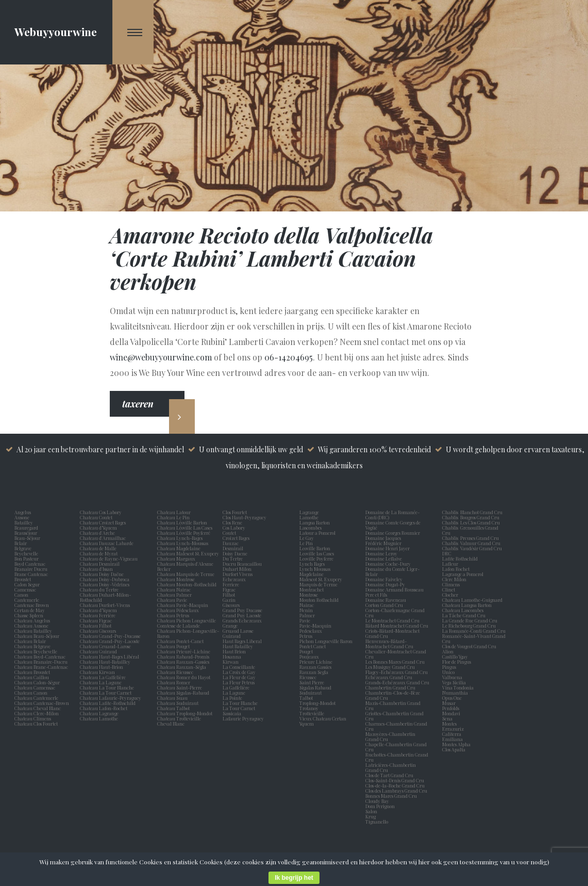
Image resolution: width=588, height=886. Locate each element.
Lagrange (310, 512)
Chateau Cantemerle (37, 698)
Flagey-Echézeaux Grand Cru (397, 672)
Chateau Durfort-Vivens (105, 605)
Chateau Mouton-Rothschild (187, 584)
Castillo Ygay (455, 657)
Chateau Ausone (31, 626)
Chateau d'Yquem (98, 610)
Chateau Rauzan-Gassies (183, 662)
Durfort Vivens (239, 574)
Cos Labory (235, 528)
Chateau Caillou (32, 677)
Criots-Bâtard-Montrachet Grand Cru (392, 633)
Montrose (310, 595)
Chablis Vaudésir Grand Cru (472, 548)
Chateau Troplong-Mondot (185, 713)
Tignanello (377, 822)
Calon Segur (28, 584)
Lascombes (312, 528)
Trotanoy (310, 708)
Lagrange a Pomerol (464, 574)
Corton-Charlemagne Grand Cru (395, 613)
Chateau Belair (30, 641)
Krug (371, 816)
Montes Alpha (456, 744)
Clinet (450, 589)
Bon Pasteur (28, 559)
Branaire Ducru (32, 569)
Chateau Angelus (32, 620)
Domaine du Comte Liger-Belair (392, 571)
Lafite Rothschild (460, 559)
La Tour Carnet (240, 708)
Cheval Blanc (171, 724)
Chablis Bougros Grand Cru (471, 517)
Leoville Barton (316, 548)
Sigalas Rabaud (316, 687)
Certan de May (31, 610)
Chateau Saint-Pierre (180, 687)
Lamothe (310, 517)
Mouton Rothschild (320, 600)
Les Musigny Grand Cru (390, 667)
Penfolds (451, 708)
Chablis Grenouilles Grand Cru (470, 530)
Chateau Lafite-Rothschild (108, 703)
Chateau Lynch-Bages (180, 538)
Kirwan (232, 662)
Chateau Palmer (174, 595)
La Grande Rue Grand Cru (470, 620)
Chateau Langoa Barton (467, 605)
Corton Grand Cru (384, 605)
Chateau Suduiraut (178, 703)
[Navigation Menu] (133, 32)
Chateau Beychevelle (36, 651)
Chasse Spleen (29, 615)
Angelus (23, 512)
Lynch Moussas (316, 569)
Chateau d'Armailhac (103, 538)
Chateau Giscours (98, 631)
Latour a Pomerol (318, 533)
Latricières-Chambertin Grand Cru (391, 767)
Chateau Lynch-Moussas (183, 543)
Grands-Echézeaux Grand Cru (397, 682)
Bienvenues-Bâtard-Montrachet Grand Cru (389, 644)
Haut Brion (235, 651)
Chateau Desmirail (100, 564)
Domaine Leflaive (384, 559)
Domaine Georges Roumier (393, 533)
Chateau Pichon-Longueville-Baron (188, 633)
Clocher (451, 595)
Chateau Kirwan (97, 672)
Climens (452, 584)
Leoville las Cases (318, 553)
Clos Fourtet (235, 512)
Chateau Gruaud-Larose (105, 646)
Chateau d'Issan (96, 569)
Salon (371, 811)
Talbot (307, 698)
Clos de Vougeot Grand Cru (469, 646)
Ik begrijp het (294, 878)
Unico (449, 672)
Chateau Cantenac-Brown (42, 703)
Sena (447, 718)
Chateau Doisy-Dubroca (105, 579)
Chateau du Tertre (99, 589)
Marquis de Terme (320, 584)
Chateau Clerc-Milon (37, 713)
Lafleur (451, 564)
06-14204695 (289, 357)
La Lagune (235, 693)
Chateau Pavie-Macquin (183, 605)
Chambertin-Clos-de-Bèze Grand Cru (393, 695)
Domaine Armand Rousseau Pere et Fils (394, 592)
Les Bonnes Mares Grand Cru (395, 662)
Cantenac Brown (33, 605)
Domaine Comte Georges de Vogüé (393, 525)
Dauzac (231, 543)
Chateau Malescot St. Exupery (188, 553)
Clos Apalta (454, 749)
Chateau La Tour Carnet (106, 693)
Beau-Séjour (27, 538)
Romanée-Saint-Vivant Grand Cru (474, 638)
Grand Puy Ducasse (243, 610)
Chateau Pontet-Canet (180, 641)
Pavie (305, 620)
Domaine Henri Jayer (388, 548)
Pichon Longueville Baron (327, 641)
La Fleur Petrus (240, 682)
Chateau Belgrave (33, 646)
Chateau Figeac (96, 620)
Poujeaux (310, 657)
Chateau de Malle (98, 548)
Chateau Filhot (96, 626)
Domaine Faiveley (384, 579)
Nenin (306, 610)
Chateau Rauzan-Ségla (182, 667)
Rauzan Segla (315, 672)
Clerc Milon (455, 579)
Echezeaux (235, 579)
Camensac (26, 589)
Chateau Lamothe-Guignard (472, 600)
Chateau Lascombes (463, 610)
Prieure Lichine (317, 662)
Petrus (307, 636)
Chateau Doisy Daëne (102, 574)
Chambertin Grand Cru (390, 687)
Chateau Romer (174, 682)
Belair (21, 543)
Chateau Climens (33, 718)
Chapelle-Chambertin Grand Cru (396, 747)
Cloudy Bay (377, 801)
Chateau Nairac (174, 589)
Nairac (308, 605)
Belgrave (24, 548)
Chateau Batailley (33, 631)
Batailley (25, 522)
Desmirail (234, 548)
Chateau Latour (174, 512)
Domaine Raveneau (386, 600)
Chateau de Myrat (99, 553)
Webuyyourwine (56, 31)
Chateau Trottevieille (179, 718)
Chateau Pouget (173, 646)
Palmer (308, 615)
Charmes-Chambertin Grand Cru (396, 726)
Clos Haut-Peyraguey (245, 517)
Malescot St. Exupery (322, 579)
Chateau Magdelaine (179, 548)
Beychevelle (27, 553)
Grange (231, 626)
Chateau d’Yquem (98, 528)
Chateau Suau (172, 698)
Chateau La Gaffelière (103, 677)
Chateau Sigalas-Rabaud (183, 693)
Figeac (229, 589)
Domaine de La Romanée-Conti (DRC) (392, 515)
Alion (449, 651)
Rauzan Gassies (316, 667)
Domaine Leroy (381, 553)
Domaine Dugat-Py (386, 584)
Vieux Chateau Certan (324, 718)
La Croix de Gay (240, 672)
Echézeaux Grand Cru (389, 677)
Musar (450, 703)
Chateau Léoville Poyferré (184, 533)
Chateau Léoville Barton (182, 522)
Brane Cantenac (32, 574)
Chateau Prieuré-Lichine (184, 651)
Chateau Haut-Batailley (105, 662)
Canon (21, 595)
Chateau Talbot (173, 708)
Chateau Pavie (172, 600)
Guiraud (233, 636)
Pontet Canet (314, 646)
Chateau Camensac (35, 687)
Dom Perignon (380, 806)
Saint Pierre (313, 682)
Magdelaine (312, 574)
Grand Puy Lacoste (243, 615)
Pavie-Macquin (316, 626)
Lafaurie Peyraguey (244, 718)
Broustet (24, 579)
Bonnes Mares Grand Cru (391, 796)
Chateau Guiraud (98, 651)
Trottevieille (312, 713)
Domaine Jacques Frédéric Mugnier (383, 540)
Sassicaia (233, 713)
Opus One (453, 698)
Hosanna (233, 657)
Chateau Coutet (96, 517)
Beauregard (27, 528)
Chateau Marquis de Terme (186, 574)
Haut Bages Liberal (243, 641)
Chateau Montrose (176, 579)
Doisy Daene (236, 553)
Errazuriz (453, 729)
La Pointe (233, 698)
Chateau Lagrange (99, 713)
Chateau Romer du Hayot (184, 677)
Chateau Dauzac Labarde (107, 543)
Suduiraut (312, 693)
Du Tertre (234, 559)
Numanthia (455, 693)
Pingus (449, 667)
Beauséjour (26, 533)
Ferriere (232, 584)
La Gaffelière (236, 687)
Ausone (22, 517)
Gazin (230, 600)
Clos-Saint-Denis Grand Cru (395, 780)
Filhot (229, 595)
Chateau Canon (31, 693)
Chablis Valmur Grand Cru (471, 543)
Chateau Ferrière (98, 615)
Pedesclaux (312, 631)
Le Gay (308, 538)
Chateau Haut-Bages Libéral (110, 657)
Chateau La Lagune (101, 682)
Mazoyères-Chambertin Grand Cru (390, 736)
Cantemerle (28, 600)
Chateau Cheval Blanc (38, 708)
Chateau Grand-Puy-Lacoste (110, 641)
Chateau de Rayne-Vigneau (109, 559)
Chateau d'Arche (97, 533)
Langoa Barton (316, 522)
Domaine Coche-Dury (389, 564)
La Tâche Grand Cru (464, 615)
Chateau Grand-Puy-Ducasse (110, 636)
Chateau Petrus (174, 615)
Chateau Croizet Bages (103, 522)
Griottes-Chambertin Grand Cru (394, 716)
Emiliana (452, 739)
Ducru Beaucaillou (242, 564)
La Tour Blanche (241, 703)
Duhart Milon (238, 569)
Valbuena (453, 677)
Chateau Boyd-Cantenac (40, 657)
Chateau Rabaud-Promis (183, 657)
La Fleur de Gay (240, 677)
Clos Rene (233, 522)
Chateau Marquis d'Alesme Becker (185, 566)
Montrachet (313, 589)
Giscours (232, 605)
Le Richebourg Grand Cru (469, 626)
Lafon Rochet (456, 569)
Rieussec (309, 677)
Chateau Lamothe (99, 718)
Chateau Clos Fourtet (36, 724)
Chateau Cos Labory (101, 512)
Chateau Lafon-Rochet (104, 708)
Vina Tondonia (458, 687)
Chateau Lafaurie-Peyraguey (111, 698)
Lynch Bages (312, 564)
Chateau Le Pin (174, 517)
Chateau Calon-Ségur (37, 682)
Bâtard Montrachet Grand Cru (397, 626)
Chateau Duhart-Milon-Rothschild (105, 597)
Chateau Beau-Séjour (37, 636)
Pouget (307, 651)
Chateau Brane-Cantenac (41, 667)
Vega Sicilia (455, 682)
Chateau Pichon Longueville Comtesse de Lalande (187, 623)
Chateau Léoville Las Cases (185, 528)
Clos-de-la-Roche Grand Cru (395, 785)
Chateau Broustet (33, 672)
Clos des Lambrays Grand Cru (396, 791)
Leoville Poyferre (316, 559)
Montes (449, 724)
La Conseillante (240, 667)
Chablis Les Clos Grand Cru (471, 522)
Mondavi (452, 713)
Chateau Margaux (177, 559)
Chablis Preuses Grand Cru (471, 538)
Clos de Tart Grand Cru (389, 775)
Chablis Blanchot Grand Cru (472, 512)
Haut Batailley (239, 646)
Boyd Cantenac (31, 564)
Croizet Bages (237, 538)
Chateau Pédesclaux (178, 610)
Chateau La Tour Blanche (107, 687)
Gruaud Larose (239, 631)
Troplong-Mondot (318, 703)
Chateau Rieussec (175, 672)
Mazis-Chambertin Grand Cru (393, 705)
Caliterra (452, 734)
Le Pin (307, 543)
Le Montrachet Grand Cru (392, 620)
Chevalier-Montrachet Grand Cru (396, 654)
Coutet (230, 533)
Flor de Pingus (458, 662)
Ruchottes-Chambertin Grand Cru (397, 757)
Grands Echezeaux (243, 620)
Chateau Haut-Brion (102, 667)
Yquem (307, 724)
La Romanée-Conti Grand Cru (474, 631)
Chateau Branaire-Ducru (41, 662)
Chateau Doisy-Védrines (105, 584)
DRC (447, 553)
